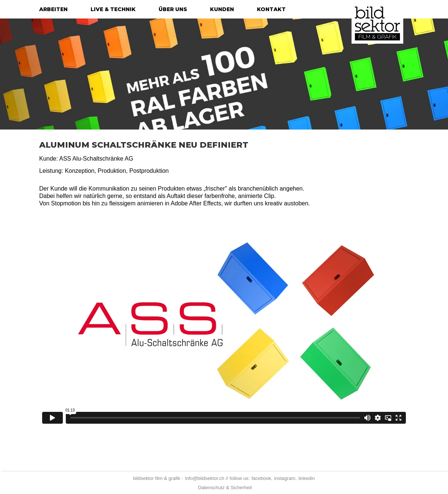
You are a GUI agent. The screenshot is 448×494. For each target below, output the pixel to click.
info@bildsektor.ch (204, 478)
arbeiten (53, 9)
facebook (261, 478)
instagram (285, 478)
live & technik (113, 9)
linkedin (307, 478)
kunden (222, 9)
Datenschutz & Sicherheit (225, 488)
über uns (173, 9)
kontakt (271, 9)
